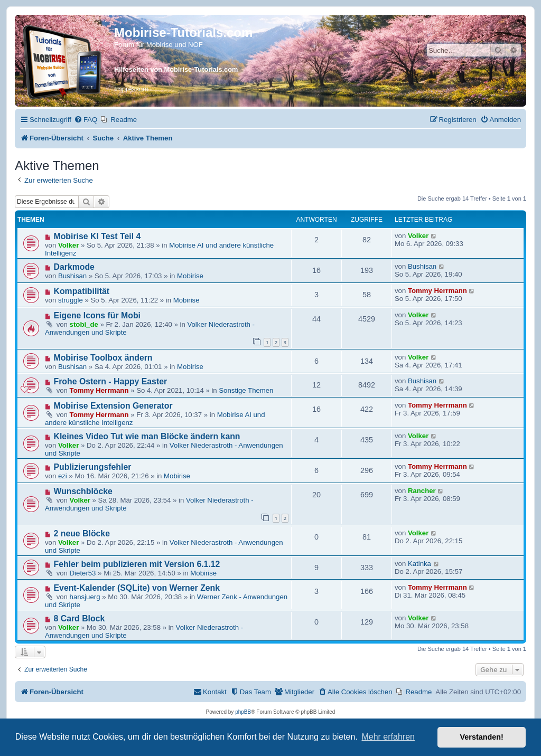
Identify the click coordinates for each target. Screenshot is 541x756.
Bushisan (72, 276)
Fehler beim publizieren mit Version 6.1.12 (137, 564)
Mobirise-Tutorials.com (183, 32)
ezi (63, 476)
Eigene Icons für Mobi (97, 315)
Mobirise (190, 276)
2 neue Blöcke (82, 533)
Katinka (419, 564)
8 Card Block (80, 618)
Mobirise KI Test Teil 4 (97, 236)
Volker (68, 245)
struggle (71, 300)
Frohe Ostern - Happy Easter (111, 381)
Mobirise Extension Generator (113, 406)
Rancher (422, 491)
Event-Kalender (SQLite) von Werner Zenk (137, 588)
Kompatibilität (82, 291)
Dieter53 (83, 573)
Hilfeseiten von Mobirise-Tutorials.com (176, 69)
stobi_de (84, 324)
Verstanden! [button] (482, 737)
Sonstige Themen (246, 390)
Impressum (131, 89)
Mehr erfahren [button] (388, 737)
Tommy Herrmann (437, 291)
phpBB (243, 712)
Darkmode (74, 267)
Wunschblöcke (83, 491)
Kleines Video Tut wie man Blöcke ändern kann (147, 436)
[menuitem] (86, 120)
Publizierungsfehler (93, 467)
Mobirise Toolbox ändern (103, 358)
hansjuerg (85, 597)
